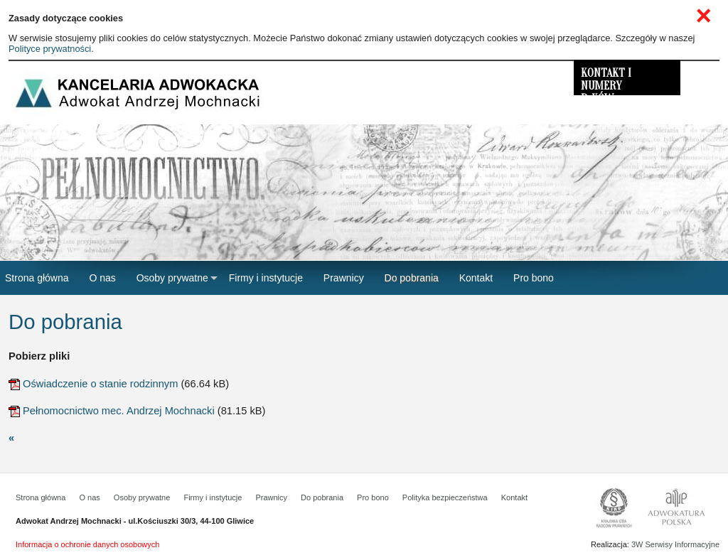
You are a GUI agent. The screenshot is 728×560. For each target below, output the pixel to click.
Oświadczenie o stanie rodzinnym (100, 384)
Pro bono (373, 497)
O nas (89, 497)
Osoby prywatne (142, 497)
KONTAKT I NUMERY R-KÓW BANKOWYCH (611, 81)
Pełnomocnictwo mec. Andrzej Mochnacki (119, 411)
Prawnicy (271, 497)
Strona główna (41, 497)
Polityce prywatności (50, 49)
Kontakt (514, 497)
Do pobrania (322, 497)
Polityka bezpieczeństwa (445, 497)
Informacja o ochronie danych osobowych (87, 544)
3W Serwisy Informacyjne (675, 544)
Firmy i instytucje (213, 497)
